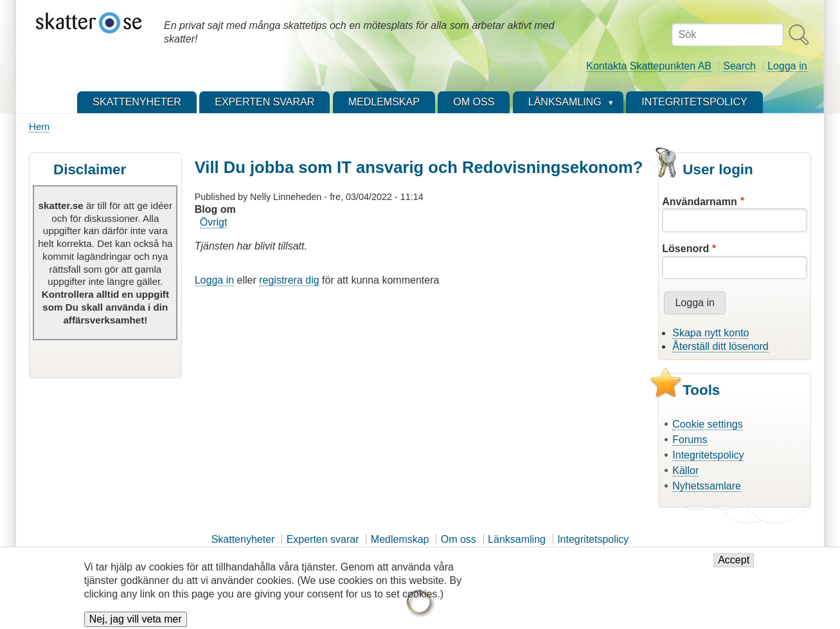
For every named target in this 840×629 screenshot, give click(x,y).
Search (739, 66)
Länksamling (517, 539)
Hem (39, 126)
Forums (690, 440)
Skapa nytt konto (710, 333)
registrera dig (289, 280)
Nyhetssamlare (707, 486)
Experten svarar (323, 539)
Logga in (787, 66)
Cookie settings (707, 424)
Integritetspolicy (708, 455)
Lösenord (685, 249)
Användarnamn (699, 202)
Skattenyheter (243, 539)
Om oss (459, 539)
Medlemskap (400, 539)
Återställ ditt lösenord (720, 346)
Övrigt (214, 222)
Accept (734, 566)
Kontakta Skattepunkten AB (649, 66)
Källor (685, 470)
